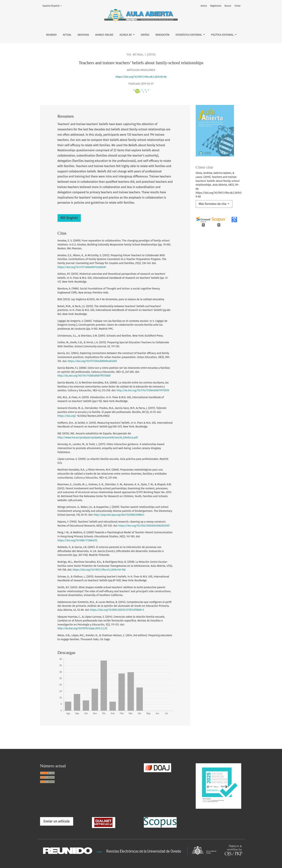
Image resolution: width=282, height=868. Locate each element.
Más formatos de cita (213, 204)
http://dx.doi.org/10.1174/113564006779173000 (84, 376)
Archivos (83, 35)
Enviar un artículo (57, 821)
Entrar (237, 6)
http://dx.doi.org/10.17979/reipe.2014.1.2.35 (82, 628)
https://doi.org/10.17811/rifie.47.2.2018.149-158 (99, 570)
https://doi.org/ (67, 416)
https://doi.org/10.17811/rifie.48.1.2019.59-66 (141, 77)
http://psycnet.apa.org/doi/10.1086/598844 (119, 515)
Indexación (162, 35)
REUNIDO (52, 35)
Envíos (145, 35)
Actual (67, 35)
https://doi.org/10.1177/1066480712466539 (82, 267)
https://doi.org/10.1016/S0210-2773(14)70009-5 (117, 610)
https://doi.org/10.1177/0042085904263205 (92, 361)
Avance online (104, 35)
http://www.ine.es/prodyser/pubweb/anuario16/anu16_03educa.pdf (98, 438)
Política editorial (223, 35)
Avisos (204, 6)
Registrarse (216, 6)
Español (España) (53, 6)
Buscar (228, 6)
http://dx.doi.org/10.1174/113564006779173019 (143, 390)
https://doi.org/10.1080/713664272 (77, 540)
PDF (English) (69, 218)
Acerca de (126, 35)
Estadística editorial (189, 35)
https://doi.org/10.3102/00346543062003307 (144, 526)
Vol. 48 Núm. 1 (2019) (141, 54)
